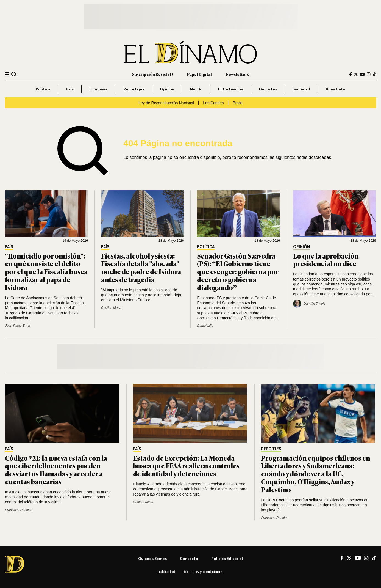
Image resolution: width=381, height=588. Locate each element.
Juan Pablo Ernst (17, 326)
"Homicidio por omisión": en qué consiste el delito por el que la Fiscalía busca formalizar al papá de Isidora (46, 271)
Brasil (237, 103)
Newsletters (237, 74)
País (70, 89)
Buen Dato (336, 89)
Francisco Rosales (19, 510)
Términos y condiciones (204, 572)
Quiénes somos (152, 558)
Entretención (231, 89)
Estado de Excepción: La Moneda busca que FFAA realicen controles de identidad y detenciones (186, 466)
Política (43, 89)
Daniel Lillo (205, 326)
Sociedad (301, 89)
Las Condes (213, 103)
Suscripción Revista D (152, 74)
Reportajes (134, 89)
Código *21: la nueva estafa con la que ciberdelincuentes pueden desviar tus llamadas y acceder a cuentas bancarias (56, 470)
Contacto (189, 558)
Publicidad (166, 572)
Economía (98, 89)
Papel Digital (199, 74)
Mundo (196, 89)
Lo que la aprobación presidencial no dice (326, 260)
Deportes (268, 89)
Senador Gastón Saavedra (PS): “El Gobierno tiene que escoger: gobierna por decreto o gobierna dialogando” (238, 271)
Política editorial (227, 558)
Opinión (167, 89)
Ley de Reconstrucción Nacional (166, 103)
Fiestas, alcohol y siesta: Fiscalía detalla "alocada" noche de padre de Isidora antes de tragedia (141, 267)
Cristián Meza (111, 308)
